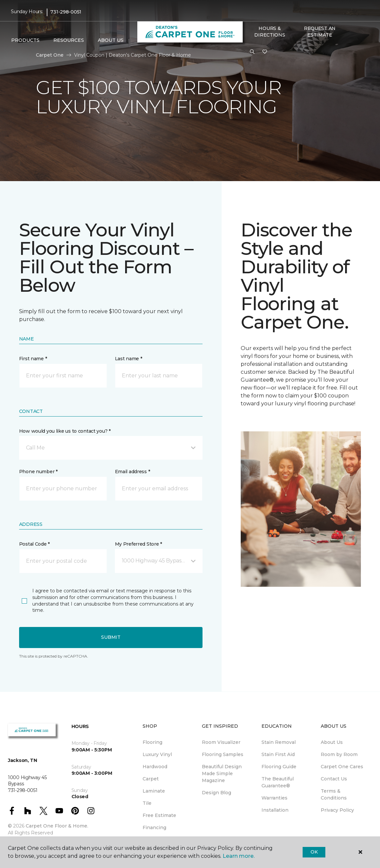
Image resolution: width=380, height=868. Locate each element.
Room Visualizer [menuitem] (221, 742)
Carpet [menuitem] (151, 779)
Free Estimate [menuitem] (159, 815)
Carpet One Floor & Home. (57, 826)
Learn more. (239, 856)
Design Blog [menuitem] (217, 793)
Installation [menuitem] (275, 810)
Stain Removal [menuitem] (279, 742)
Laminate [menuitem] (154, 791)
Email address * (133, 472)
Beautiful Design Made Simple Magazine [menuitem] (222, 773)
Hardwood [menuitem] (155, 767)
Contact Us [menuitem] (334, 779)
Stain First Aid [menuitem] (278, 754)
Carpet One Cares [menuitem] (342, 767)
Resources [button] (69, 40)
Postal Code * (34, 544)
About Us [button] (111, 40)
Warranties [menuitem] (274, 798)
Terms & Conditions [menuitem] (334, 794)
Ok (314, 852)
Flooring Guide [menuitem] (279, 767)
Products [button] (25, 40)
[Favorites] (265, 52)
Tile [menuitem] (147, 803)
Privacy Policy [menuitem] (337, 810)
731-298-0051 (66, 12)
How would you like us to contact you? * (65, 431)
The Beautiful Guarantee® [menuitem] (278, 782)
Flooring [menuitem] (152, 742)
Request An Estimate (320, 32)
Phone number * (38, 472)
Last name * (129, 359)
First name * (33, 359)
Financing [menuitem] (154, 827)
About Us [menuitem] (332, 742)
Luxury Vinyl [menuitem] (157, 754)
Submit (111, 637)
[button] (252, 52)
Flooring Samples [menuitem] (223, 754)
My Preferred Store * (138, 544)
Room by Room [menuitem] (339, 754)
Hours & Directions (270, 32)
